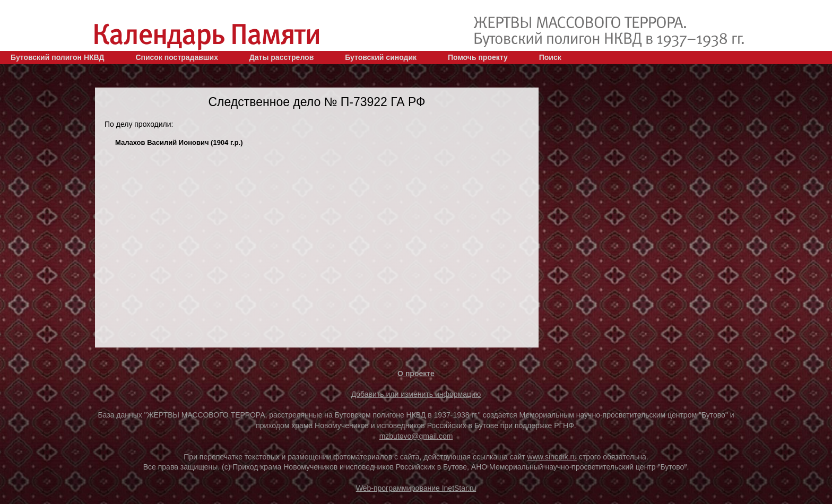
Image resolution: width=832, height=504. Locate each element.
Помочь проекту (478, 57)
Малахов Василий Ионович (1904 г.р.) (179, 142)
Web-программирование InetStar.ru (416, 488)
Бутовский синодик (381, 57)
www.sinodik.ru (552, 457)
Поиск (550, 57)
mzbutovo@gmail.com (416, 436)
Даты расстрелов (281, 57)
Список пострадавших (177, 57)
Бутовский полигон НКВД (57, 57)
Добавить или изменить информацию (416, 394)
